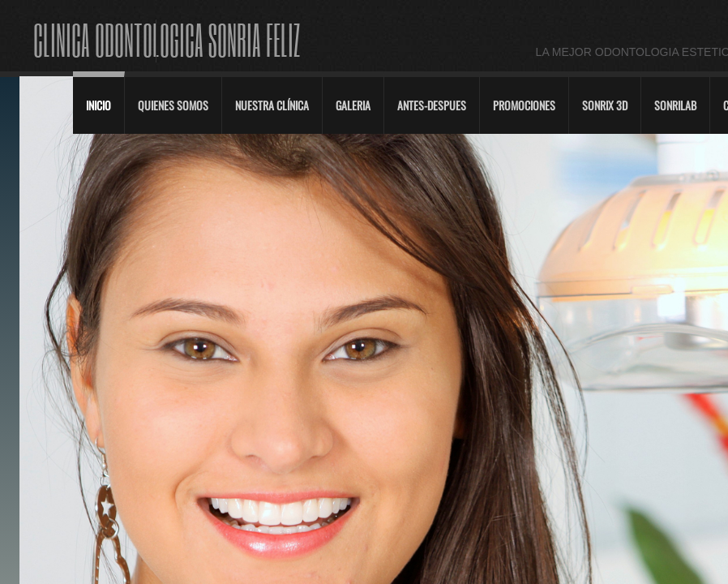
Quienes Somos (173, 105)
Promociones (524, 105)
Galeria (353, 105)
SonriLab (675, 105)
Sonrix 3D (605, 105)
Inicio (98, 105)
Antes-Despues (432, 105)
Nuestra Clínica (272, 105)
